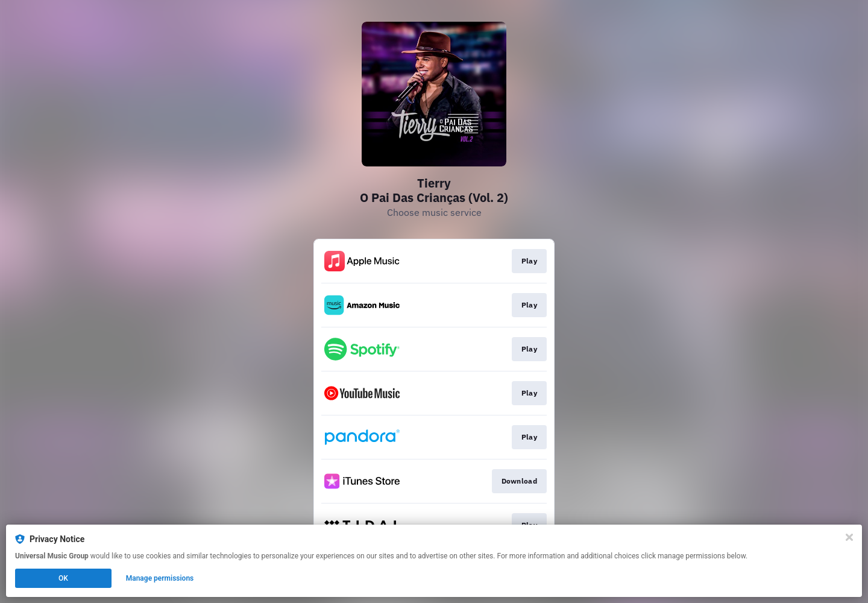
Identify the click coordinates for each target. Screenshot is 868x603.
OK (63, 578)
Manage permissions (160, 578)
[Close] (849, 537)
